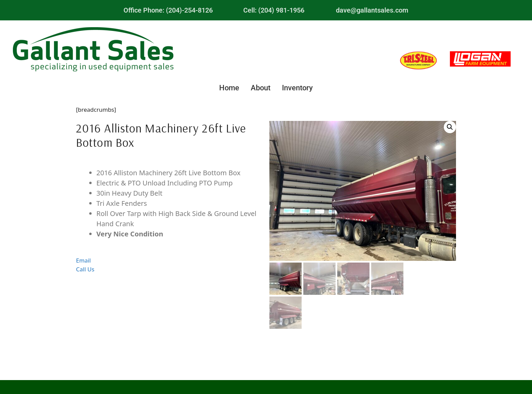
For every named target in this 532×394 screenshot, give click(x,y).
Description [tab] (169, 162)
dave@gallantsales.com (372, 10)
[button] (450, 127)
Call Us (85, 269)
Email (83, 260)
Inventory (297, 88)
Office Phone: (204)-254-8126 (168, 10)
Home (229, 88)
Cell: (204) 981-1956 (274, 10)
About (261, 88)
